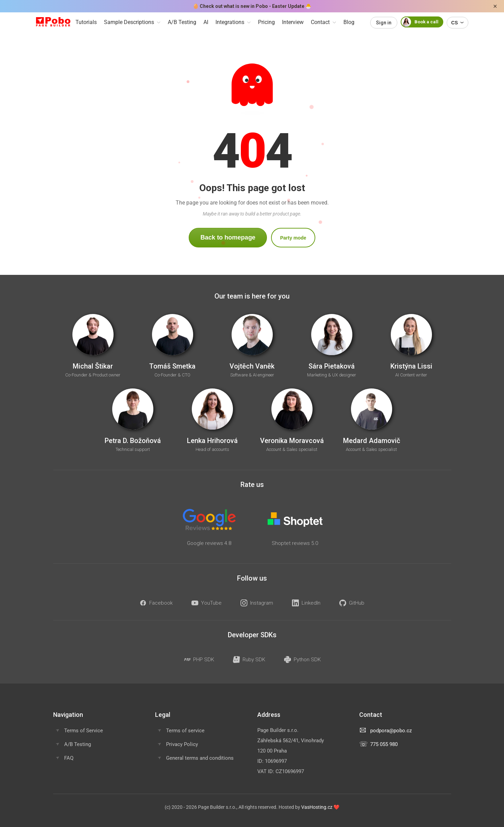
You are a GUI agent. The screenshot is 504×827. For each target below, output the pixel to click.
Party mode (293, 238)
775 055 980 (384, 744)
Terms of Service (84, 731)
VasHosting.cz (317, 807)
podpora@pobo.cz (391, 731)
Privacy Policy (182, 744)
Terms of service (185, 731)
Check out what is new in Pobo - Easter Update (252, 6)
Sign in (384, 23)
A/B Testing (78, 744)
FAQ (69, 758)
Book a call (420, 22)
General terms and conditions (200, 758)
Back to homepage (228, 237)
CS (457, 23)
